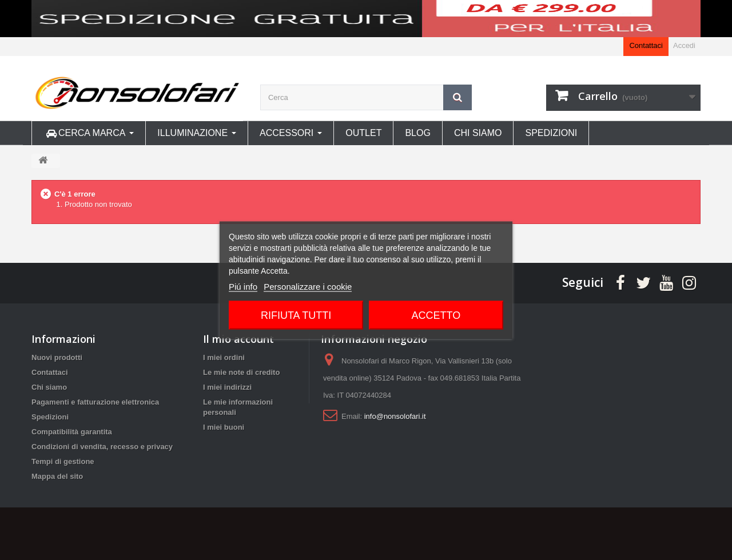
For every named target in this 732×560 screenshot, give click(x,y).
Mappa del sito (57, 476)
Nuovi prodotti (57, 357)
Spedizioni (50, 417)
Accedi (684, 45)
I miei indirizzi (227, 387)
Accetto (436, 315)
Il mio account (238, 339)
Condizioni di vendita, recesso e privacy (102, 447)
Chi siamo (49, 387)
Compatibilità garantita (72, 432)
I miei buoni (224, 427)
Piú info (243, 287)
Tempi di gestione (63, 461)
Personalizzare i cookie (308, 287)
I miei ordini (224, 357)
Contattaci (646, 45)
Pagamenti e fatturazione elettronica (95, 402)
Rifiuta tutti (296, 315)
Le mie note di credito (241, 372)
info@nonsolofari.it (395, 416)
